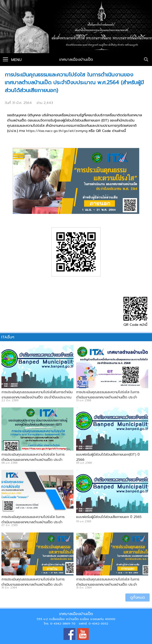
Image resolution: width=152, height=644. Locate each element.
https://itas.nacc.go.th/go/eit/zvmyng (57, 131)
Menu (12, 60)
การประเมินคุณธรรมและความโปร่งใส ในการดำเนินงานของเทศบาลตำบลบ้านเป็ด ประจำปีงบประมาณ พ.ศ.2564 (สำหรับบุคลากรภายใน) (36, 584)
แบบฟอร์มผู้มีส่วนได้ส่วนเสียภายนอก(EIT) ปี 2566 (108, 457)
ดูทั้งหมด (137, 597)
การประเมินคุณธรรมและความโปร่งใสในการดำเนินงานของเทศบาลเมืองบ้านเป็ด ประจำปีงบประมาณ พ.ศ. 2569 (37, 397)
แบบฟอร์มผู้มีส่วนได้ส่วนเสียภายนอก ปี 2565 (109, 517)
